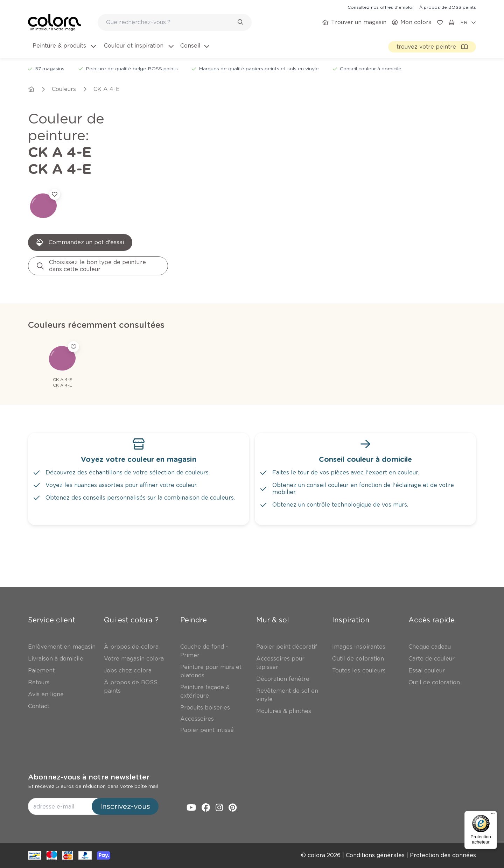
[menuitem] (64, 50)
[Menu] (493, 815)
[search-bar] (170, 22)
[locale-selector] (468, 22)
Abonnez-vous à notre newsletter (89, 777)
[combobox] (175, 22)
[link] (380, 7)
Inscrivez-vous (125, 806)
